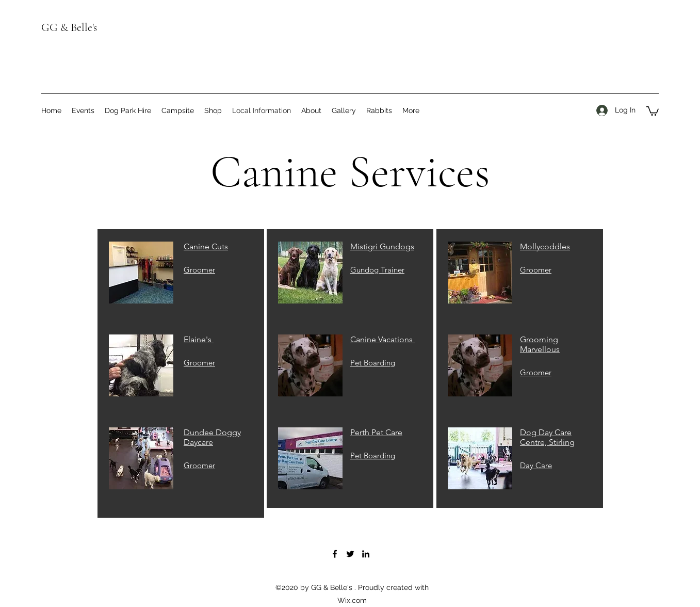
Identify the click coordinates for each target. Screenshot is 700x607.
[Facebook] (335, 554)
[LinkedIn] (366, 554)
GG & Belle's (69, 27)
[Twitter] (350, 554)
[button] (653, 110)
